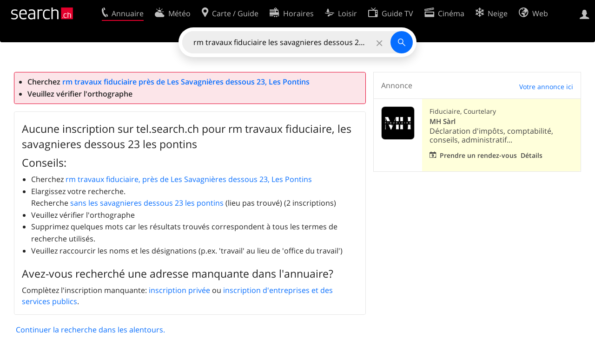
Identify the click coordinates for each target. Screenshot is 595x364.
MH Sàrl (443, 121)
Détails (532, 155)
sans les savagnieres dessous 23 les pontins (147, 203)
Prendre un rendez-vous (478, 155)
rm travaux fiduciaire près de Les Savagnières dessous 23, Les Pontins (186, 82)
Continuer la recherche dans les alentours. (90, 330)
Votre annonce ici (546, 87)
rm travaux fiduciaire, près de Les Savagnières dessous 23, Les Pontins (189, 179)
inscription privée (179, 290)
